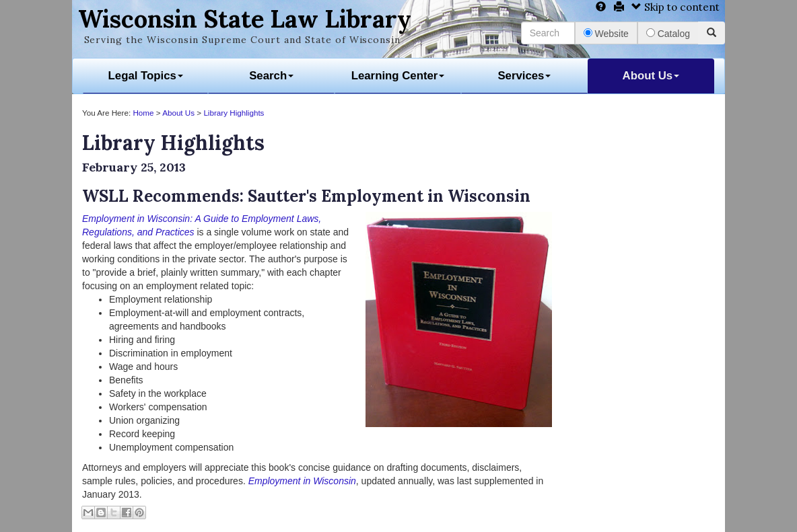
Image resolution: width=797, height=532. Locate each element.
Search (271, 76)
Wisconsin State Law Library (245, 19)
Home (143, 113)
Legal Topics (146, 76)
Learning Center (398, 76)
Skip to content (675, 7)
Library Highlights (234, 113)
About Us (651, 76)
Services (524, 76)
